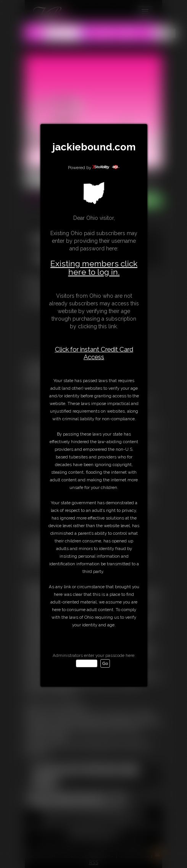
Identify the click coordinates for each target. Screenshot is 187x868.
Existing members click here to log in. (94, 268)
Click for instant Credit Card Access (94, 353)
